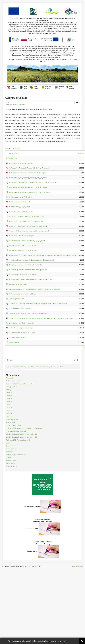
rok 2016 (9, 416)
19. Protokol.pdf (14, 342)
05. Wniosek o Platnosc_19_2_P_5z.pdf (22, 245)
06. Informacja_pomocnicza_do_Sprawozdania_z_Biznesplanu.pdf (31, 260)
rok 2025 (9, 396)
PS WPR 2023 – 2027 (13, 425)
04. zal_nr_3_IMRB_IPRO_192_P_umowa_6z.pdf (26, 221)
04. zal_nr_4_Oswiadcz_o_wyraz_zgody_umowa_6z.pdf (28, 226)
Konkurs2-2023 (16, 149)
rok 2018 (9, 410)
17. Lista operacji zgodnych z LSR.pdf (22, 333)
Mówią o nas (10, 464)
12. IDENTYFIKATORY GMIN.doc (20, 308)
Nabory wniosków (19, 104)
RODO (8, 458)
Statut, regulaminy (12, 419)
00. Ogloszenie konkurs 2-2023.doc (21, 163)
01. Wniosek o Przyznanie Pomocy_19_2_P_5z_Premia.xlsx (29, 168)
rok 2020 (9, 404)
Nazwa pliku (14, 153)
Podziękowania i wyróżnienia (16, 455)
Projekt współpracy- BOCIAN (16, 431)
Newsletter (10, 452)
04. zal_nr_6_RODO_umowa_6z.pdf (21, 236)
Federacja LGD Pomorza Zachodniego (19, 440)
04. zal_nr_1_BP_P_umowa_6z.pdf (21, 212)
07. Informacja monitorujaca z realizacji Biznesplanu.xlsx (28, 270)
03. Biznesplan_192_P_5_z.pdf (19, 202)
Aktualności (10, 378)
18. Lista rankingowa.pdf (17, 338)
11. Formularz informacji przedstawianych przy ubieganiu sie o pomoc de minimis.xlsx (38, 304)
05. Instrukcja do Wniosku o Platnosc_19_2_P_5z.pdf (27, 241)
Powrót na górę (77, 566)
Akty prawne (13, 158)
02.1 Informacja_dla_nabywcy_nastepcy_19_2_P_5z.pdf (28, 178)
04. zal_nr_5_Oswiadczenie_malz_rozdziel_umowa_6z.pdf (29, 231)
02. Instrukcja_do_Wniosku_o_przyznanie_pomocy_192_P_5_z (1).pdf (33, 183)
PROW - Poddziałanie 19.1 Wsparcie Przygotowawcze (25, 428)
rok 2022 (9, 402)
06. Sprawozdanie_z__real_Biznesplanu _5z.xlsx (26, 265)
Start (17, 367)
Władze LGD (10, 422)
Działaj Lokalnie (11, 387)
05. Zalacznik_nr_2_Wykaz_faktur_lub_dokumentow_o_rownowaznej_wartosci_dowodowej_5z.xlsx (43, 255)
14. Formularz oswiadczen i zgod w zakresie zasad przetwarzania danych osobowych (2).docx (41, 318)
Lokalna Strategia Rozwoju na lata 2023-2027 (22, 434)
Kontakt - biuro (11, 461)
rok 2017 (9, 413)
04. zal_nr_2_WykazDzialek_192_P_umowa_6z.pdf (26, 216)
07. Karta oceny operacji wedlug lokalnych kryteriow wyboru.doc (31, 279)
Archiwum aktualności (13, 381)
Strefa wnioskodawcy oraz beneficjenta (19, 384)
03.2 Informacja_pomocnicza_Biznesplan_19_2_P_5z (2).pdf (30, 192)
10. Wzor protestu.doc (16, 299)
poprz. (10, 360)
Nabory (24, 367)
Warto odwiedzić (12, 467)
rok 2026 (9, 393)
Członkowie (10, 446)
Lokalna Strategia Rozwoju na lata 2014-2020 (22, 437)
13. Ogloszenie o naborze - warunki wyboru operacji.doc (28, 313)
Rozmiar (81, 153)
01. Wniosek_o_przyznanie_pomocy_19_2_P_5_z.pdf (27, 173)
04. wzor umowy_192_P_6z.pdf (20, 207)
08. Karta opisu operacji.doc (18, 284)
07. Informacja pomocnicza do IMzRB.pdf (23, 275)
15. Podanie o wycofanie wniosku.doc (22, 323)
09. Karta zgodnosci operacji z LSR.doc (22, 294)
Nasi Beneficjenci (12, 449)
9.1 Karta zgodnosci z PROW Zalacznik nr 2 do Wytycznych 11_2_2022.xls (34, 289)
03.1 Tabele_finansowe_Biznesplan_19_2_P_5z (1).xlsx (28, 187)
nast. (76, 360)
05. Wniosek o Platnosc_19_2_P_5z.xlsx (23, 250)
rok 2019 (9, 407)
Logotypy (9, 443)
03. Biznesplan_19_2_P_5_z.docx (20, 197)
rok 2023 (31, 367)
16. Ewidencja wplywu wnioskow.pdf (21, 328)
